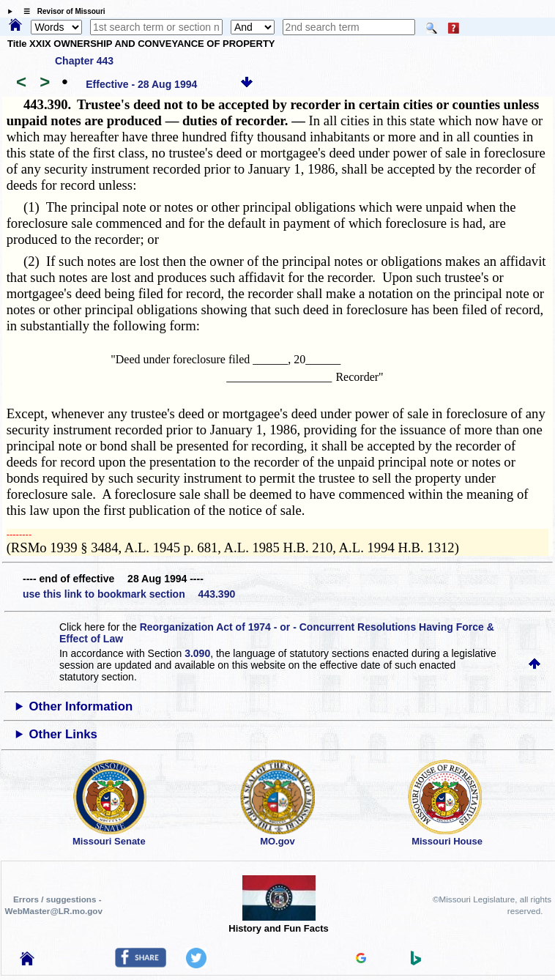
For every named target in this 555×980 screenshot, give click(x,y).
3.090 (197, 653)
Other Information (81, 706)
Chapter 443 (84, 61)
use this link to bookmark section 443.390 (129, 594)
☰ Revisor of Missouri (61, 11)
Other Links (63, 734)
